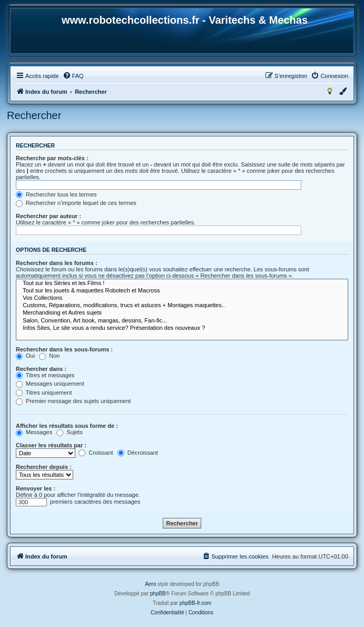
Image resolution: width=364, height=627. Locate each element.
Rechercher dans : (41, 369)
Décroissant (138, 453)
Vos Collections (182, 298)
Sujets (70, 432)
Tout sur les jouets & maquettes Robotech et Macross (182, 291)
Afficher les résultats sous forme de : (67, 426)
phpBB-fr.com (196, 603)
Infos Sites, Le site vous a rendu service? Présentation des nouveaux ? (182, 328)
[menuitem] (73, 76)
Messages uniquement (50, 384)
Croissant (96, 453)
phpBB (158, 594)
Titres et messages (45, 375)
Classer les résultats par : (51, 445)
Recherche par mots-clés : (52, 158)
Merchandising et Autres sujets (182, 313)
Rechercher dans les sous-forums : (64, 349)
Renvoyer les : (36, 488)
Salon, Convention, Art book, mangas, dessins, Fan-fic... (182, 321)
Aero (150, 584)
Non (49, 356)
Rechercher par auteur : (48, 216)
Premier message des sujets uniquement (73, 401)
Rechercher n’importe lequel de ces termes (76, 203)
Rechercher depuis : (44, 467)
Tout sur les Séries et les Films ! (182, 283)
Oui (25, 356)
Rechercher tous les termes (56, 194)
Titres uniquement (44, 393)
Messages (34, 432)
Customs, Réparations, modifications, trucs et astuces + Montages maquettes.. (182, 306)
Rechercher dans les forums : (57, 263)
